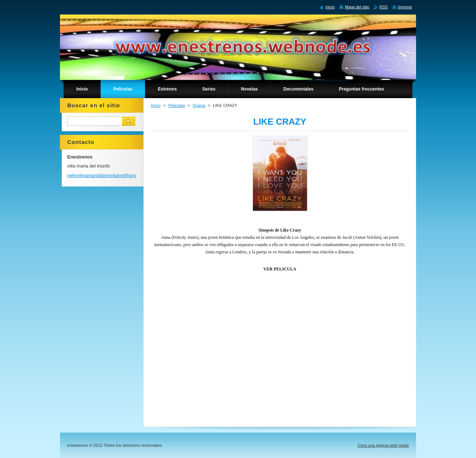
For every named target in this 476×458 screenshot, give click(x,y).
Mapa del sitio (357, 7)
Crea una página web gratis (383, 445)
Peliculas (177, 105)
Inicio (156, 105)
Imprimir (405, 7)
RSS (383, 7)
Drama (199, 105)
